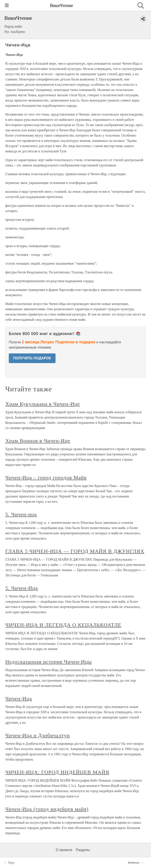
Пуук (11, 863)
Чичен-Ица (19, 699)
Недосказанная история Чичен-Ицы (49, 662)
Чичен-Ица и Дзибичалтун (38, 735)
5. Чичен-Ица (22, 588)
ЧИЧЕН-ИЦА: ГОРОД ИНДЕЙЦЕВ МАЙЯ (57, 772)
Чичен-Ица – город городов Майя (46, 478)
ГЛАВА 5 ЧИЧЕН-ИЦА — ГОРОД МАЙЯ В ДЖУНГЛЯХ (75, 551)
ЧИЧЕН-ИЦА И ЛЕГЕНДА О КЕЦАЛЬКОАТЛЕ (63, 625)
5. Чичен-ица (21, 514)
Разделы (83, 850)
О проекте (64, 850)
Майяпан (134, 863)
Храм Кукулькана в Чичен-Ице (43, 404)
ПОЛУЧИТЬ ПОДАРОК (32, 358)
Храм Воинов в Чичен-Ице (38, 441)
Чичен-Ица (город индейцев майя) (47, 809)
